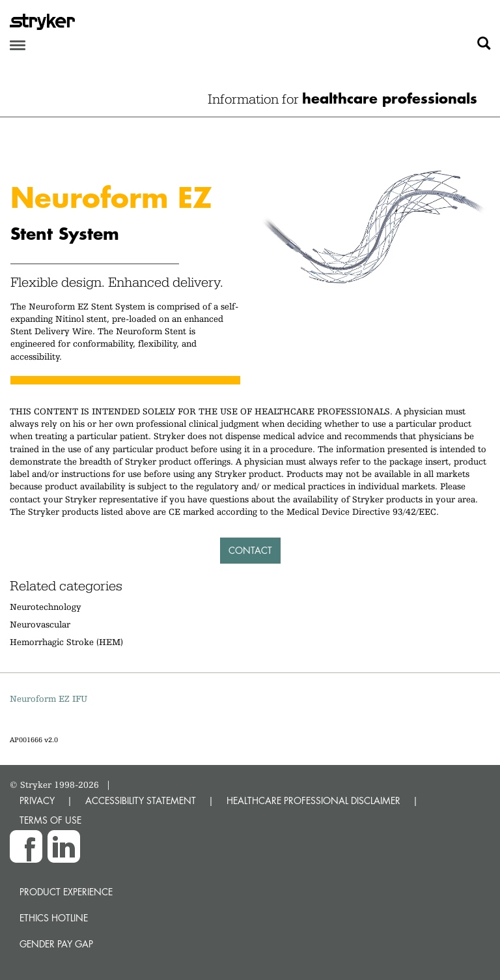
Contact (250, 550)
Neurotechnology (46, 607)
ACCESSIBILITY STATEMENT (141, 800)
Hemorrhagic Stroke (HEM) (66, 642)
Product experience (66, 892)
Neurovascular (40, 624)
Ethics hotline (54, 918)
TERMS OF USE (50, 820)
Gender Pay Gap (56, 944)
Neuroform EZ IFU (49, 699)
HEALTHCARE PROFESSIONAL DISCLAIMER (313, 800)
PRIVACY (37, 800)
